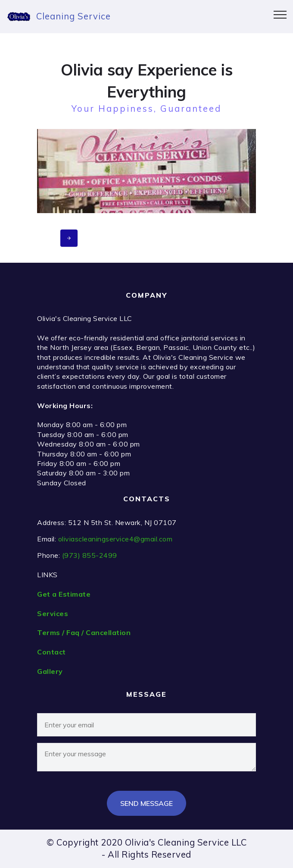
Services (53, 613)
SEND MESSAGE (146, 803)
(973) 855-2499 (90, 555)
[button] (146, 171)
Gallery (50, 671)
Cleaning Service (73, 16)
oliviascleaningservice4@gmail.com (115, 539)
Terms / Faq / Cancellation (84, 632)
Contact (51, 652)
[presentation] (69, 238)
